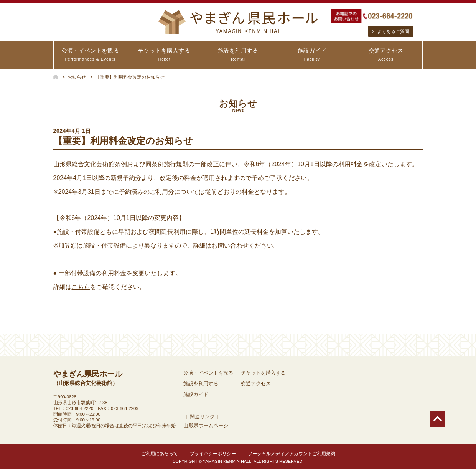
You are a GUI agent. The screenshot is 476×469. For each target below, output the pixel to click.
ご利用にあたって (160, 454)
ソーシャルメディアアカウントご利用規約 (292, 454)
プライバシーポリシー (213, 454)
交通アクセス (386, 55)
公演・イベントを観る (90, 55)
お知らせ (77, 77)
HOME (56, 77)
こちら (81, 287)
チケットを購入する (164, 55)
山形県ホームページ (206, 425)
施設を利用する (238, 55)
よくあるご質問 (393, 31)
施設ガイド (312, 55)
